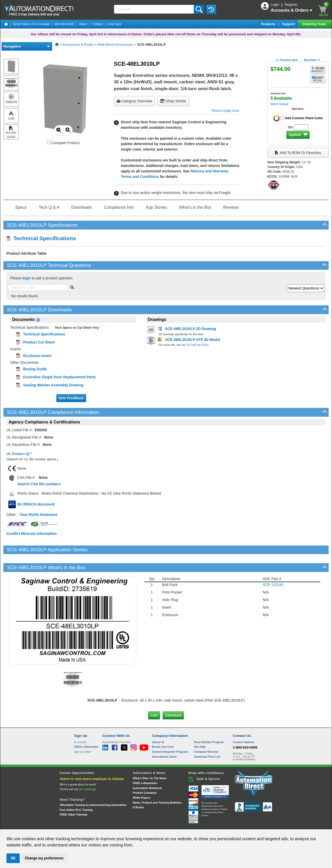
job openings (88, 771)
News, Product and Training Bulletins (157, 785)
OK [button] (13, 858)
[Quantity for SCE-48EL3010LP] (301, 127)
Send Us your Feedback (110, 825)
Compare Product (63, 143)
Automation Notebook (147, 770)
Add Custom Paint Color (304, 118)
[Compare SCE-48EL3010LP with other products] (49, 142)
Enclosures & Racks (78, 45)
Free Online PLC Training (76, 792)
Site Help (200, 729)
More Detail (279, 104)
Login (275, 5)
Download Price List (207, 739)
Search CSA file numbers (39, 484)
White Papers (142, 780)
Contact (97, 24)
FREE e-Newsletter (145, 765)
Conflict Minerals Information (32, 534)
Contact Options (244, 724)
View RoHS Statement (39, 515)
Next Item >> (312, 60)
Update (295, 135)
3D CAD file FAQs (198, 345)
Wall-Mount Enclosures (116, 45)
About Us (158, 724)
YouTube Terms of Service (233, 825)
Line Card (114, 24)
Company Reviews (206, 734)
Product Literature (145, 775)
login (27, 278)
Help (95, 328)
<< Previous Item (287, 60)
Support (289, 24)
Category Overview (134, 101)
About (83, 24)
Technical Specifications (41, 238)
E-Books (138, 790)
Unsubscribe (138, 825)
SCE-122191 (273, 567)
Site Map (85, 825)
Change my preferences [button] (44, 858)
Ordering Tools (315, 24)
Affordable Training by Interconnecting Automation (93, 787)
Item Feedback (71, 398)
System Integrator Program (170, 734)
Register (291, 5)
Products (269, 24)
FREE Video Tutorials (74, 797)
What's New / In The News (150, 761)
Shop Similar (173, 101)
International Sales (164, 739)
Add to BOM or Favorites (298, 153)
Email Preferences (162, 825)
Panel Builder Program (209, 724)
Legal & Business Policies (195, 825)
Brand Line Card (163, 729)
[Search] (154, 9)
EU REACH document (36, 504)
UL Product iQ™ (19, 454)
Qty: (291, 127)
